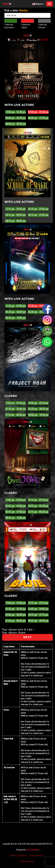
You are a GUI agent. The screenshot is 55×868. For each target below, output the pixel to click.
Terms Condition (18, 856)
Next (28, 637)
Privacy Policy (36, 856)
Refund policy (27, 861)
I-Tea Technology (32, 849)
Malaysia (38, 4)
